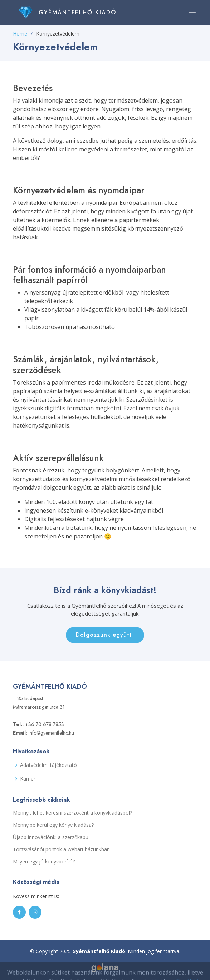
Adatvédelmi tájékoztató (48, 765)
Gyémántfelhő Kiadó (77, 12)
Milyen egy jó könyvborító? (44, 862)
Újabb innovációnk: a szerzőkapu (51, 837)
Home (20, 34)
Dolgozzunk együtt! (105, 635)
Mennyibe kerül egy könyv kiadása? (53, 825)
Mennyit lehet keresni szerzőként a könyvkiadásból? (72, 813)
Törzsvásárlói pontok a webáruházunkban (61, 849)
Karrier (28, 779)
